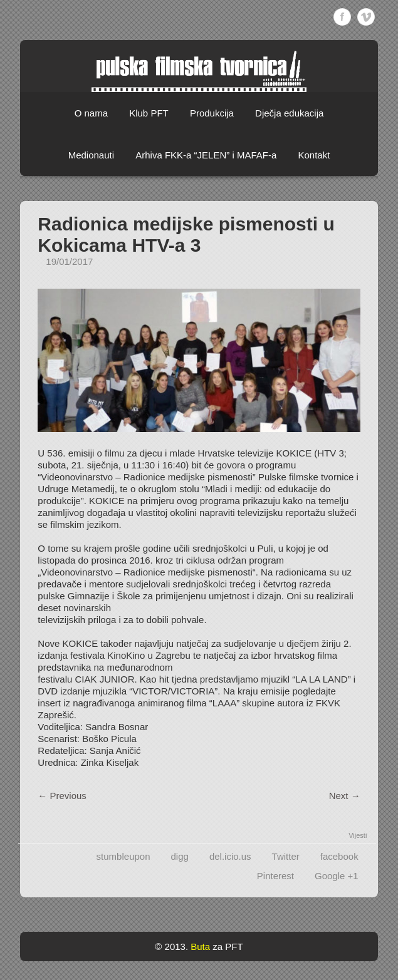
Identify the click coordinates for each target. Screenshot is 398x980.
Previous (62, 796)
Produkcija (212, 113)
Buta (200, 946)
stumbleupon (123, 856)
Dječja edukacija (289, 113)
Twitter (286, 856)
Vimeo (366, 17)
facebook (339, 856)
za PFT (228, 946)
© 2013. (171, 946)
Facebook (342, 17)
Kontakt (314, 155)
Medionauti (91, 155)
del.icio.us (230, 856)
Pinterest (275, 876)
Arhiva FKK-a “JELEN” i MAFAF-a (206, 155)
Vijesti (358, 835)
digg (180, 856)
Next (345, 796)
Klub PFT (149, 113)
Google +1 (337, 876)
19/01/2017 (69, 261)
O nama (91, 113)
